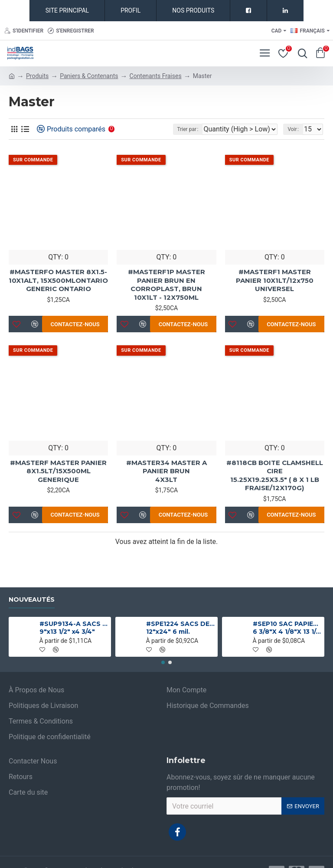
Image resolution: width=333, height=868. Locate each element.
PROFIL (131, 10)
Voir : (293, 129)
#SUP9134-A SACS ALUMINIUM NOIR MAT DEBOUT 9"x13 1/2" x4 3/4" (74, 628)
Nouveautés (32, 600)
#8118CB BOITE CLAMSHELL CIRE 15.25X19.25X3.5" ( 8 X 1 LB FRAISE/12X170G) (275, 475)
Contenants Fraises (156, 76)
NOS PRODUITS (193, 10)
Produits (37, 76)
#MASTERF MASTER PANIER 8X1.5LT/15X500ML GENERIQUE (58, 471)
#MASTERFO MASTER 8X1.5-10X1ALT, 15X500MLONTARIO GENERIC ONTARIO (58, 280)
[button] (163, 662)
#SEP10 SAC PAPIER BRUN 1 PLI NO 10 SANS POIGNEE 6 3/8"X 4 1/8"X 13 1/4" (287, 628)
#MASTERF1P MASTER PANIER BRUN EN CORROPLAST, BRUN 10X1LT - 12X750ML (166, 285)
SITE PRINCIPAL (67, 10)
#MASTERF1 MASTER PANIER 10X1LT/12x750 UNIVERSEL (275, 280)
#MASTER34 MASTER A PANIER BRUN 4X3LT (166, 471)
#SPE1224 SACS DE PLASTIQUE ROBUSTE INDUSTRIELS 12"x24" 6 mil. (181, 628)
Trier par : (188, 129)
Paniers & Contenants (89, 76)
